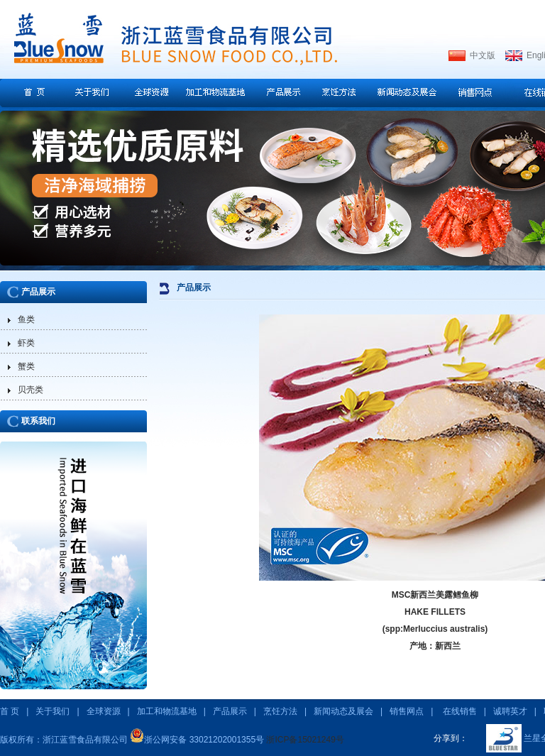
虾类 (26, 343)
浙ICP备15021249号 (305, 740)
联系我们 (38, 421)
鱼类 (26, 319)
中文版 (483, 55)
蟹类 (26, 366)
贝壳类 (31, 390)
